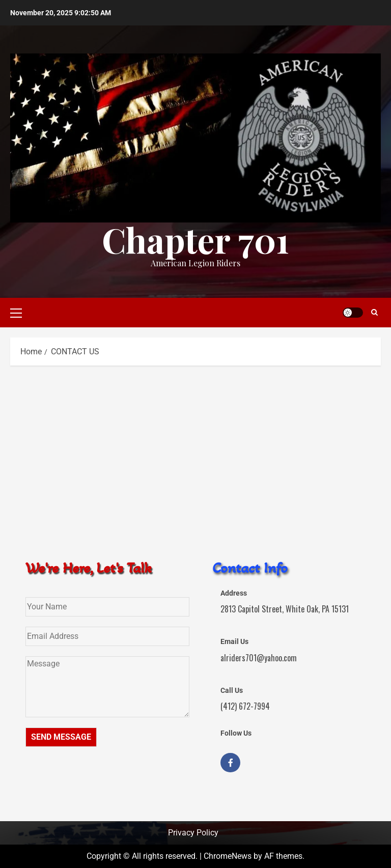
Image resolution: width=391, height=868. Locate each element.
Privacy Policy (193, 833)
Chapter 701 (195, 240)
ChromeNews (228, 856)
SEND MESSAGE (61, 737)
